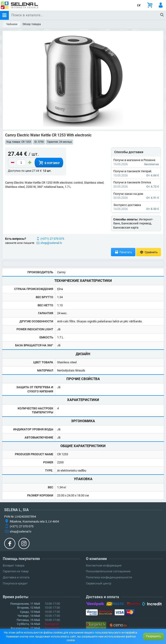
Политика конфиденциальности (109, 577)
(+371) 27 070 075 (52, 239)
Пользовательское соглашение (108, 571)
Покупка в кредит (15, 583)
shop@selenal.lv (51, 243)
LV (139, 5)
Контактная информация (104, 565)
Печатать (123, 252)
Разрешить (153, 636)
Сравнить (148, 252)
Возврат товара (14, 565)
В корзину (49, 163)
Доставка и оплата (16, 577)
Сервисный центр (99, 583)
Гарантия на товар (16, 571)
